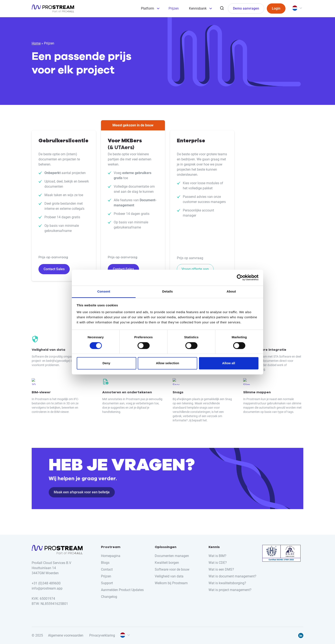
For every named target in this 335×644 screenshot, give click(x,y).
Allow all (229, 363)
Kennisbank (198, 8)
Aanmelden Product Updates (122, 590)
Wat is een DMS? (221, 569)
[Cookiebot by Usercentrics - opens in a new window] (240, 277)
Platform (148, 8)
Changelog (109, 597)
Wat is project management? (230, 590)
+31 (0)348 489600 (46, 583)
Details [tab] (167, 291)
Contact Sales (54, 269)
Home (36, 43)
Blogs (105, 563)
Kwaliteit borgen (167, 563)
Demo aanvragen (246, 8)
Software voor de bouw (172, 569)
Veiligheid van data (169, 576)
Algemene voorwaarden (66, 635)
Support (107, 583)
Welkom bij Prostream (171, 583)
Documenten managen (172, 556)
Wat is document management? (232, 576)
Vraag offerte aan (195, 269)
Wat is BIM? (217, 556)
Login (276, 8)
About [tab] (231, 291)
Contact (107, 569)
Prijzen (174, 8)
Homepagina (111, 556)
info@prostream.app (47, 588)
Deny (106, 363)
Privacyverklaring (102, 635)
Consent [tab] (104, 291)
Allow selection (167, 363)
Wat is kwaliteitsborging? (227, 583)
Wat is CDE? (218, 563)
